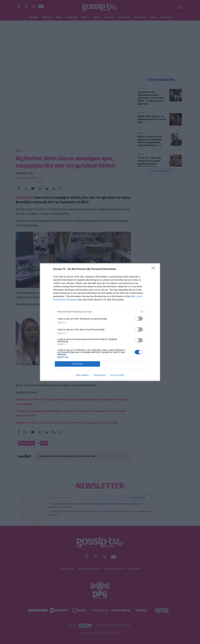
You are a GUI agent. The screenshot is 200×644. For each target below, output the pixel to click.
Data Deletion (82, 375)
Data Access (100, 375)
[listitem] (100, 312)
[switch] (139, 319)
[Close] (154, 269)
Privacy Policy (118, 375)
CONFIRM (77, 364)
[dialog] (100, 322)
